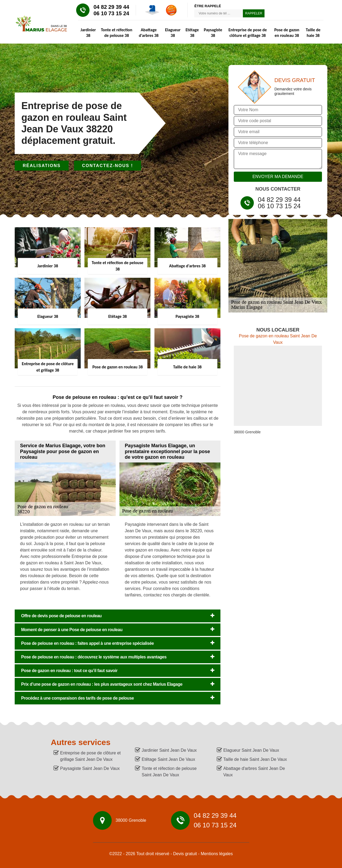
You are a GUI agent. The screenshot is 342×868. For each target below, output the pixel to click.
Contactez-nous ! (108, 166)
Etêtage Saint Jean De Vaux (168, 759)
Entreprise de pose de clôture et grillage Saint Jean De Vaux (90, 756)
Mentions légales (217, 854)
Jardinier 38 (88, 33)
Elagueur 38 (173, 33)
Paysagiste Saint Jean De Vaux (90, 768)
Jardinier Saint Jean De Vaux (169, 750)
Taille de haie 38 (313, 33)
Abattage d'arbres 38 (149, 33)
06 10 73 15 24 (111, 13)
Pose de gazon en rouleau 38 (287, 33)
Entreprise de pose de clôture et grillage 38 (248, 33)
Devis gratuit (185, 854)
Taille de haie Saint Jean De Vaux (255, 759)
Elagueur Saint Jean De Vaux (251, 750)
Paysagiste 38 (213, 33)
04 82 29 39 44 (111, 7)
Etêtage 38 (192, 33)
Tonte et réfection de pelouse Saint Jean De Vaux (169, 772)
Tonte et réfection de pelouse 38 (117, 33)
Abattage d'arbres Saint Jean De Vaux (254, 772)
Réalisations (42, 166)
